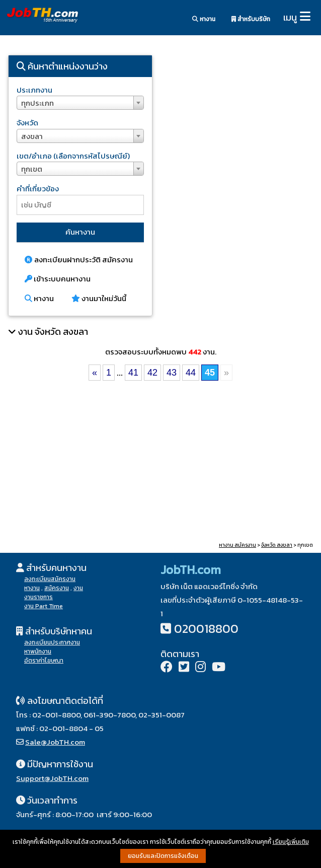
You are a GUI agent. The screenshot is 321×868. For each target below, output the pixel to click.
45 (210, 373)
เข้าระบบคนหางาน (58, 279)
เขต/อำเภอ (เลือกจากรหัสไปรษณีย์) (73, 156)
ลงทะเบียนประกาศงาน (52, 642)
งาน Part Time (44, 606)
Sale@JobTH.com (55, 742)
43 (172, 373)
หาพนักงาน (38, 652)
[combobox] (80, 103)
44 (191, 373)
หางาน (204, 19)
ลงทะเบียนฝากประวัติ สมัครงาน (79, 260)
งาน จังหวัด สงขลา (53, 332)
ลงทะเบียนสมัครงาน (50, 579)
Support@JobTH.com (52, 778)
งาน (78, 588)
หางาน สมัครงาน (237, 545)
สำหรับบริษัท (251, 19)
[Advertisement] (241, 126)
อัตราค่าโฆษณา (44, 661)
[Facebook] (167, 668)
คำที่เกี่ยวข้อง (38, 189)
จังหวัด (27, 123)
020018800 (206, 629)
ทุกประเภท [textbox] (37, 103)
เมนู (290, 17)
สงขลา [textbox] (32, 136)
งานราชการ (38, 597)
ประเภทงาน (34, 90)
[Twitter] (184, 668)
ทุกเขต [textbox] (32, 169)
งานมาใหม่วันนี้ (99, 298)
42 (152, 373)
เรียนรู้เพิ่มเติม (291, 842)
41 (133, 373)
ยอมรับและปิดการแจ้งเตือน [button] (163, 856)
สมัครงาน (57, 588)
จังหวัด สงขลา (277, 545)
